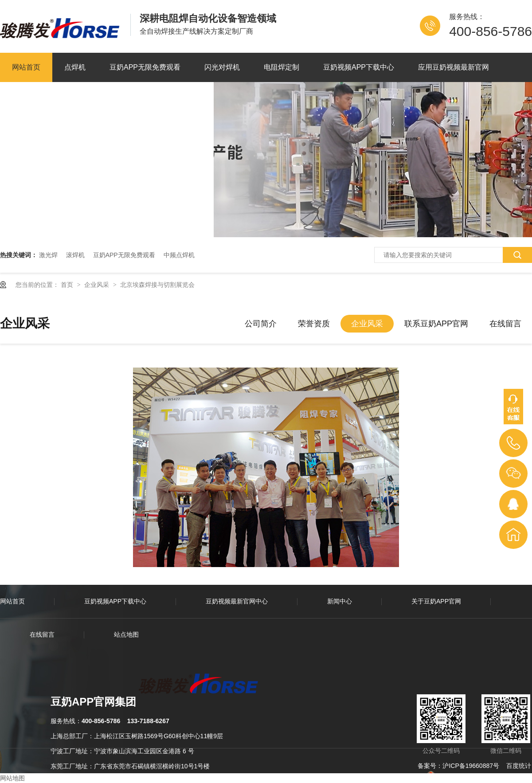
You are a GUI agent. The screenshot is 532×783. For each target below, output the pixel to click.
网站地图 (12, 778)
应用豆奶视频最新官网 (454, 67)
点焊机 (75, 67)
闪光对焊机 (222, 67)
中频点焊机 (179, 255)
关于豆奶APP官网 (93, 96)
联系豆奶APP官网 (173, 96)
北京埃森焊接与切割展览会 (157, 285)
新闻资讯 (26, 96)
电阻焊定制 (282, 67)
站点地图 (126, 634)
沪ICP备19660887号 (471, 766)
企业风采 (98, 285)
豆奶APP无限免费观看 (145, 67)
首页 (68, 285)
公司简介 (261, 324)
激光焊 (48, 255)
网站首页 (26, 67)
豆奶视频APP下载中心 (359, 67)
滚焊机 (75, 255)
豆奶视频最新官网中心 (237, 601)
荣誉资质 (314, 324)
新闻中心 (340, 601)
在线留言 (505, 324)
